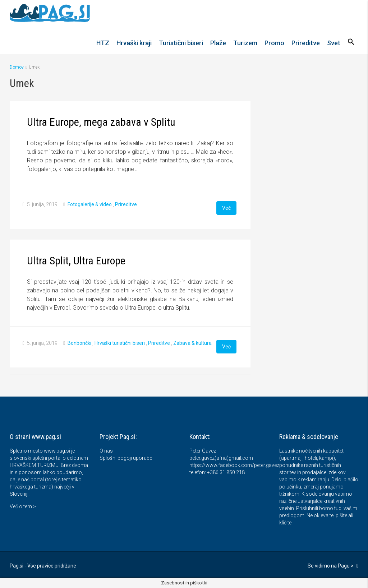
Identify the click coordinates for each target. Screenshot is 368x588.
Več (226, 208)
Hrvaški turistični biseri (120, 343)
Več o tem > (23, 506)
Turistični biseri (181, 43)
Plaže (218, 43)
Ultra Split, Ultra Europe (76, 261)
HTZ (103, 43)
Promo (274, 43)
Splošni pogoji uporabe (126, 458)
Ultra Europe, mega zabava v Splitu (101, 122)
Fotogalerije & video (90, 204)
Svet (334, 43)
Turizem (245, 43)
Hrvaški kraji (134, 43)
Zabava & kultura (192, 343)
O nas (106, 451)
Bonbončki (79, 343)
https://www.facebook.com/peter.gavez (234, 465)
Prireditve (306, 43)
